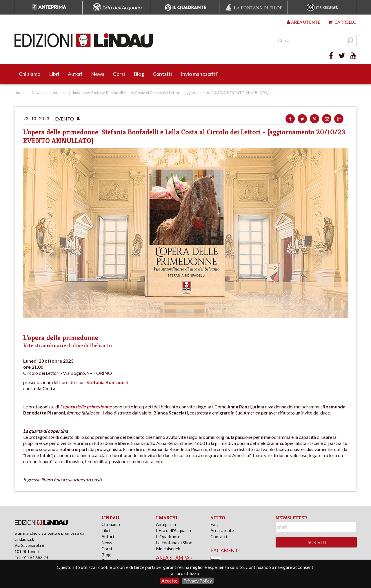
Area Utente (222, 530)
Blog (139, 74)
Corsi (119, 74)
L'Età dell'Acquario (173, 530)
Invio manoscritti (200, 74)
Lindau (20, 93)
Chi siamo (30, 74)
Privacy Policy (198, 581)
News (98, 74)
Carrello (342, 22)
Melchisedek (168, 549)
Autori (75, 74)
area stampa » (174, 558)
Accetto (170, 581)
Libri (54, 74)
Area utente (303, 22)
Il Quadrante (168, 536)
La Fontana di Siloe (174, 543)
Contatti (162, 74)
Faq (214, 524)
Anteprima (166, 524)
